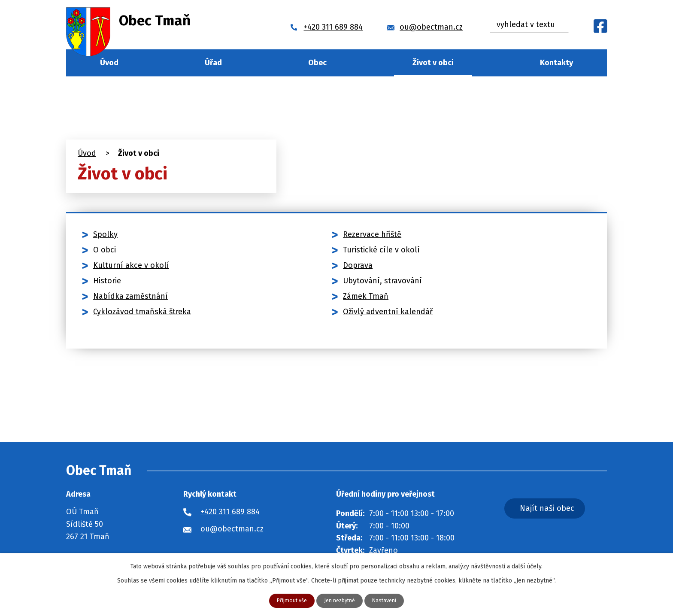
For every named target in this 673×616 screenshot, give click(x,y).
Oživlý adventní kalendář (388, 312)
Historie (107, 281)
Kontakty (556, 63)
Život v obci (433, 63)
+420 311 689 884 (230, 512)
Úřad (213, 63)
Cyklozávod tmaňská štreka (142, 312)
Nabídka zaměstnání (130, 296)
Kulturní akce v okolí (131, 265)
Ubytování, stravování (382, 281)
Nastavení (389, 600)
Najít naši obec (566, 510)
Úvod (109, 63)
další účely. (527, 566)
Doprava (358, 265)
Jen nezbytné (340, 600)
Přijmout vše (288, 600)
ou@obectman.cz (232, 529)
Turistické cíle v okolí (381, 250)
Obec (317, 63)
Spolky (105, 234)
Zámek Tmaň (366, 296)
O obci (105, 250)
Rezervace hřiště (372, 234)
